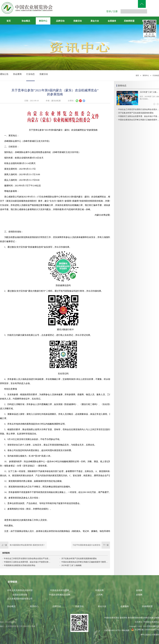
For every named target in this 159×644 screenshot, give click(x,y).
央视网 (139, 590)
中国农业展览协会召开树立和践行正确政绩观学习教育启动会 (85, 562)
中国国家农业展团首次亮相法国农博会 (20, 565)
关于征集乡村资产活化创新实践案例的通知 (79, 559)
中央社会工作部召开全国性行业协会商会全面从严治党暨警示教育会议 (27, 559)
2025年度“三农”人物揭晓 (71, 565)
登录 (109, 11)
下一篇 (91, 545)
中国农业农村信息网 (60, 590)
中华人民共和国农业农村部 (20, 590)
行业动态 (156, 75)
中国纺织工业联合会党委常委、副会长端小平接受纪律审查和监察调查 (27, 562)
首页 (9, 21)
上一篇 (23, 545)
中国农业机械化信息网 (60, 595)
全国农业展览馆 (20, 595)
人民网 (99, 595)
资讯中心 (146, 75)
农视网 (139, 595)
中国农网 (99, 590)
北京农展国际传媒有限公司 (20, 599)
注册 (115, 11)
